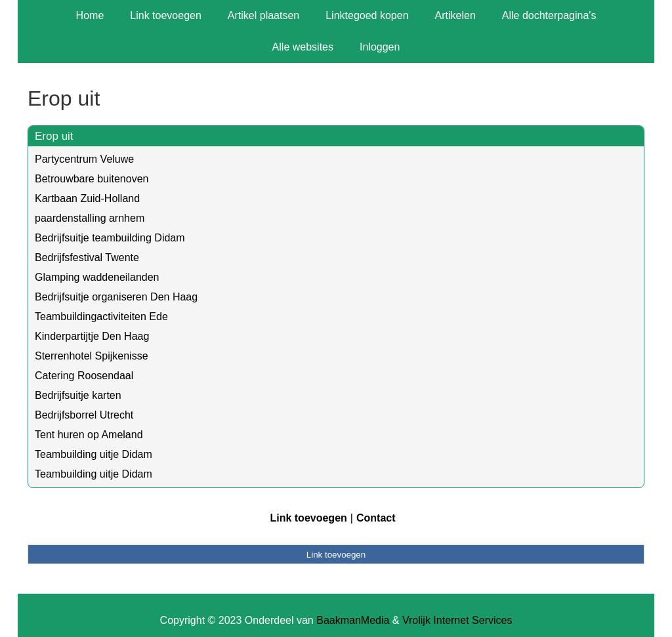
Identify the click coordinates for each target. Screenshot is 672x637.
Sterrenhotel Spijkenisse (92, 356)
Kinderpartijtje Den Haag (92, 336)
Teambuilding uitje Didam (94, 454)
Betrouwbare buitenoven (92, 179)
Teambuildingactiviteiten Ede (101, 317)
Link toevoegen (166, 15)
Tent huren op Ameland (89, 435)
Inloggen (380, 47)
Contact (376, 518)
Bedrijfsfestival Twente (87, 257)
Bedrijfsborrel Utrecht (84, 415)
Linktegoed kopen (367, 15)
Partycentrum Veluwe (84, 159)
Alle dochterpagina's (549, 15)
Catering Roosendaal (84, 376)
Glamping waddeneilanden (97, 277)
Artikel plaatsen (263, 15)
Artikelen (455, 15)
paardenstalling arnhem (90, 218)
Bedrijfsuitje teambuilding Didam (110, 238)
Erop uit (54, 136)
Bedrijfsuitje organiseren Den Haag (116, 297)
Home (90, 15)
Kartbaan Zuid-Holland (87, 198)
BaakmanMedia (353, 620)
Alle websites (303, 47)
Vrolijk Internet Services (457, 620)
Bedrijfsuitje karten (78, 395)
